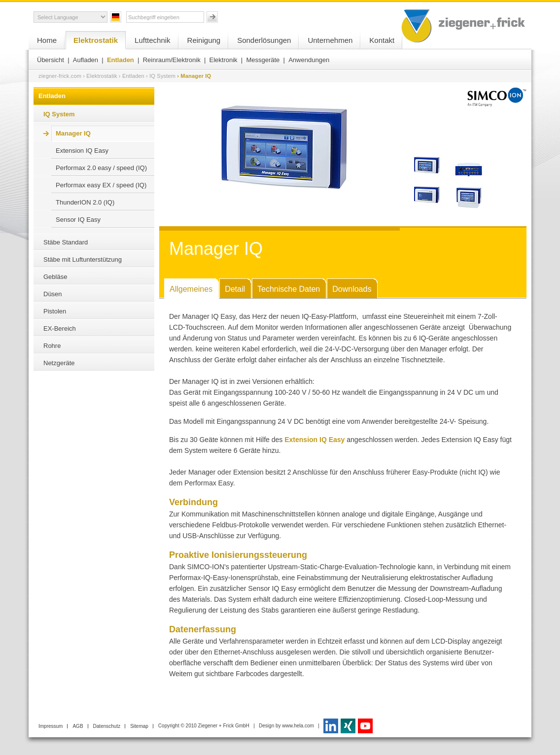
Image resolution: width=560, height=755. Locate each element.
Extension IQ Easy (82, 151)
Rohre (52, 346)
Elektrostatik (96, 40)
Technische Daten (289, 289)
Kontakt (382, 40)
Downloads (352, 289)
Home (47, 40)
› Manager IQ (194, 76)
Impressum (51, 726)
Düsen (53, 294)
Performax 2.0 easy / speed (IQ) (101, 168)
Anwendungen (309, 60)
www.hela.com (298, 726)
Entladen (121, 60)
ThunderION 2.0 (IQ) (85, 202)
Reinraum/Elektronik (172, 60)
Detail (235, 289)
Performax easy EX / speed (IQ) (101, 185)
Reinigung (204, 40)
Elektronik (224, 60)
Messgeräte (263, 60)
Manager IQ (73, 133)
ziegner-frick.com (60, 76)
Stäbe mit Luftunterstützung (83, 259)
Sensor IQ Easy (78, 220)
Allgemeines (191, 289)
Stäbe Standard (66, 242)
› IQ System (161, 76)
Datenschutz (107, 726)
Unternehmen (330, 40)
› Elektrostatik (100, 76)
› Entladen (132, 76)
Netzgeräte (59, 363)
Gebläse (55, 277)
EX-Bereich (60, 328)
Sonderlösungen (264, 40)
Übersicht (51, 60)
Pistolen (55, 311)
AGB (78, 726)
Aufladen (86, 60)
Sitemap (139, 726)
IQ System (59, 114)
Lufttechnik (153, 40)
